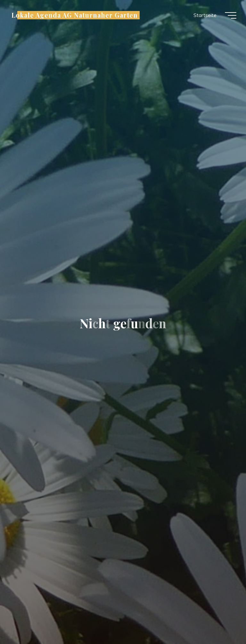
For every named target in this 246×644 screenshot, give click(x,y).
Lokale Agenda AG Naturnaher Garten (75, 15)
